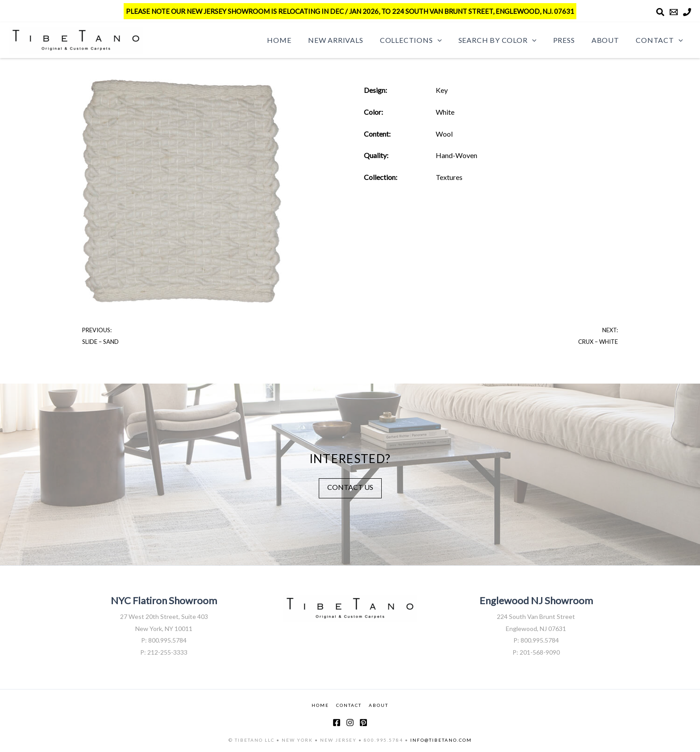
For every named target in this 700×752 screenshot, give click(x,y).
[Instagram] (350, 723)
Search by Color (506, 40)
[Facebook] (337, 723)
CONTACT (349, 705)
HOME (320, 705)
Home (295, 40)
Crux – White (598, 342)
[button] (448, 40)
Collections (421, 40)
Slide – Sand (100, 342)
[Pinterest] (363, 723)
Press (570, 40)
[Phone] (687, 12)
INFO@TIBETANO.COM (441, 740)
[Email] (674, 12)
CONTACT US (350, 487)
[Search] (660, 12)
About (609, 40)
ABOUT (379, 705)
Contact (660, 40)
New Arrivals (349, 40)
